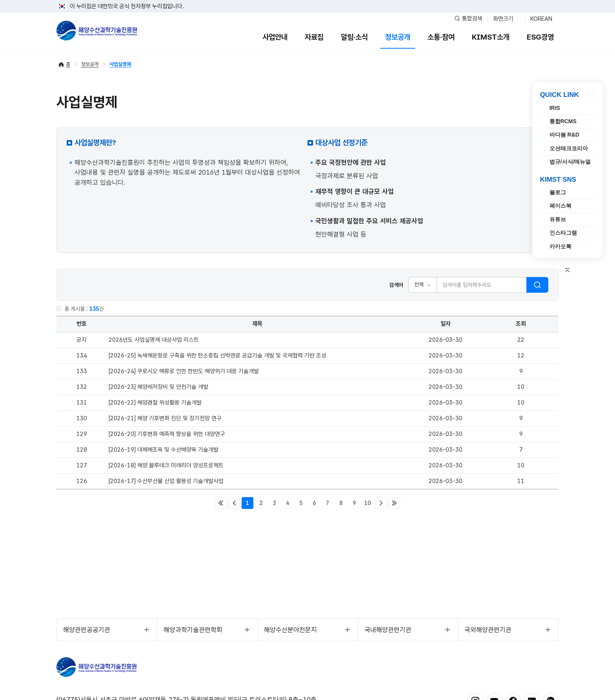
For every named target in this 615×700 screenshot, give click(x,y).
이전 (234, 503)
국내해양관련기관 (388, 630)
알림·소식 (354, 37)
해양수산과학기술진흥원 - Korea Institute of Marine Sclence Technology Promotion (97, 31)
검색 (537, 285)
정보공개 (398, 37)
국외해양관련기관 (488, 630)
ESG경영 (540, 37)
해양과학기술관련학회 (193, 630)
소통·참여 (441, 37)
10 (368, 503)
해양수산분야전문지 (290, 630)
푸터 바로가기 (308, 0)
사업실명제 (120, 64)
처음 (221, 503)
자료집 (314, 37)
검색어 (396, 285)
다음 (381, 503)
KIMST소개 (491, 37)
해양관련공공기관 (87, 630)
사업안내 (275, 37)
